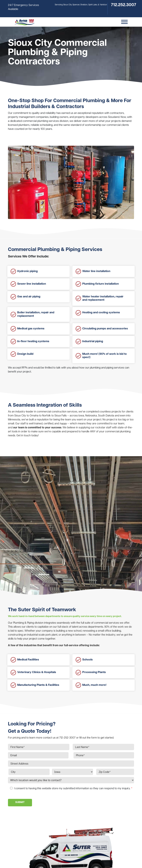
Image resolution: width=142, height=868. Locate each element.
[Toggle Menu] (124, 22)
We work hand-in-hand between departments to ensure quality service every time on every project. (65, 616)
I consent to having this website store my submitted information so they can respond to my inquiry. (73, 789)
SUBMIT (20, 802)
